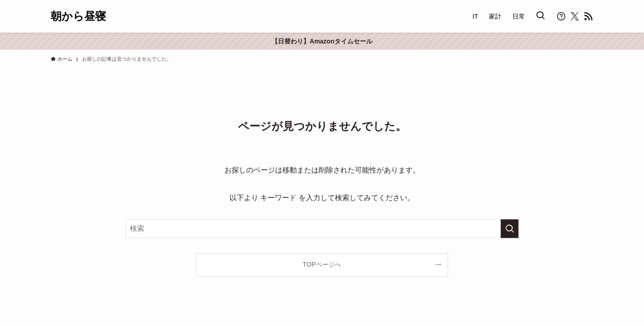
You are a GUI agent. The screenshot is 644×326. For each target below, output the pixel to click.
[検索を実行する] (510, 229)
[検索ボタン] (540, 16)
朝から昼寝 (78, 16)
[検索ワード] (322, 229)
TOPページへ (322, 264)
